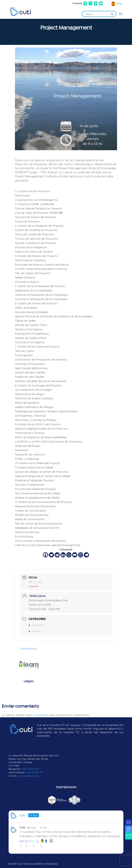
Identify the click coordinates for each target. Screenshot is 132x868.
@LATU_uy (32, 841)
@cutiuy (32, 828)
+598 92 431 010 (35, 773)
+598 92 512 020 (30, 769)
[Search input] (97, 14)
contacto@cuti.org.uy (29, 776)
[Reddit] (57, 555)
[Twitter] (51, 555)
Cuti (23, 827)
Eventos (35, 631)
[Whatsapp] (69, 555)
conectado (41, 715)
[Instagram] (81, 555)
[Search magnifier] (112, 14)
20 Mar (43, 828)
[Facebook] (46, 555)
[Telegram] (86, 555)
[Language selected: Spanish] (116, 4)
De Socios (36, 625)
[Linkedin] (63, 555)
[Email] (75, 555)
